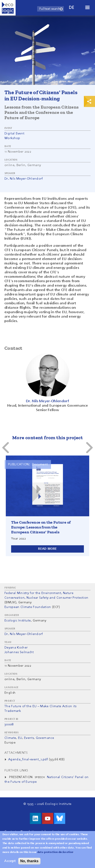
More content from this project (47, 438)
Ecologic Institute (18, 621)
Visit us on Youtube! (48, 818)
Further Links (16, 771)
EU (20, 738)
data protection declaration (55, 852)
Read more (47, 549)
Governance (45, 738)
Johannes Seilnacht (19, 652)
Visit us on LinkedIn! (35, 818)
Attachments (16, 753)
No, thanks (29, 861)
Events (29, 738)
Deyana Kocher (16, 648)
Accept (10, 861)
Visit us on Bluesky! (60, 818)
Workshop (12, 138)
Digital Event (14, 134)
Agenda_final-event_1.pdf (28, 759)
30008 (9, 724)
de (72, 8)
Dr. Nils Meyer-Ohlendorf (24, 179)
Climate (10, 738)
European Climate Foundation (28, 607)
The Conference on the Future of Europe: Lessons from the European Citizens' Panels (41, 527)
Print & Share (89, 101)
